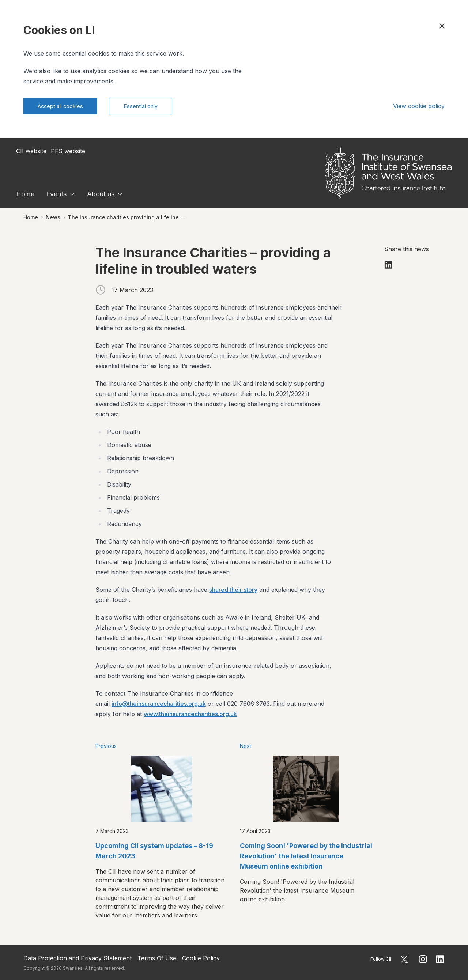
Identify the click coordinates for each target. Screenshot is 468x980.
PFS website (68, 153)
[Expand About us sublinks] (120, 196)
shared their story (233, 591)
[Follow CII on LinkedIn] (440, 959)
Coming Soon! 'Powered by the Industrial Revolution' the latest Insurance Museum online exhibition (306, 858)
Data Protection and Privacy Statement (78, 958)
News (53, 219)
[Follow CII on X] (404, 959)
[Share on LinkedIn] (389, 266)
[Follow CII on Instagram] (423, 959)
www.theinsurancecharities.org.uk (190, 716)
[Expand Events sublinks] (72, 196)
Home (25, 196)
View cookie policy (419, 107)
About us (101, 196)
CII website (31, 153)
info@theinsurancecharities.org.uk (159, 705)
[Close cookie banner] (442, 26)
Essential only (154, 107)
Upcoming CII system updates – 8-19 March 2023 (154, 853)
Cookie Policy (201, 958)
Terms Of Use (157, 958)
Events (56, 196)
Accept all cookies (65, 107)
